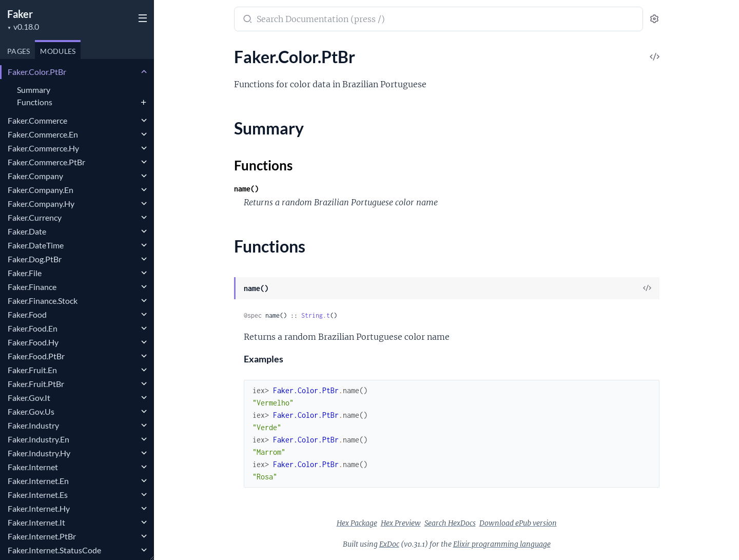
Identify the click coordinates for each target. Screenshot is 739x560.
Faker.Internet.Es (38, 495)
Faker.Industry (33, 425)
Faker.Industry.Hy (39, 453)
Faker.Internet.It (36, 522)
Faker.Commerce (37, 120)
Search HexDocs (450, 523)
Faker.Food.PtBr (36, 356)
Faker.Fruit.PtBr (36, 384)
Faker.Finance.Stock (43, 301)
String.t (316, 315)
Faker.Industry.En (38, 439)
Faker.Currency (35, 217)
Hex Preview (401, 523)
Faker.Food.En (33, 328)
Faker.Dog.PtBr (35, 259)
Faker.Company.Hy (41, 204)
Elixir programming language (502, 544)
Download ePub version (518, 523)
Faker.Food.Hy (33, 342)
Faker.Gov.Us (31, 411)
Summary (34, 90)
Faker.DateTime (36, 245)
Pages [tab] (18, 51)
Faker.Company (35, 176)
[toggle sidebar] (142, 20)
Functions (35, 102)
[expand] (144, 72)
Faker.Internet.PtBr (42, 536)
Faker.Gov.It (29, 398)
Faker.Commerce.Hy (43, 148)
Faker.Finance (32, 287)
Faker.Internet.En (38, 481)
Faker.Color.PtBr (37, 72)
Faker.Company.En (41, 190)
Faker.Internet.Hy (39, 508)
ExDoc (389, 544)
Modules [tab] (58, 51)
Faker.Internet (33, 467)
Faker (20, 14)
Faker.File (25, 273)
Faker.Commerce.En (43, 134)
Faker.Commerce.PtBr (46, 162)
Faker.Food (27, 314)
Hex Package (357, 523)
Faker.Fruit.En (32, 370)
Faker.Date (27, 231)
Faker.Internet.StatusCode (54, 550)
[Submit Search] (247, 20)
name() (246, 189)
